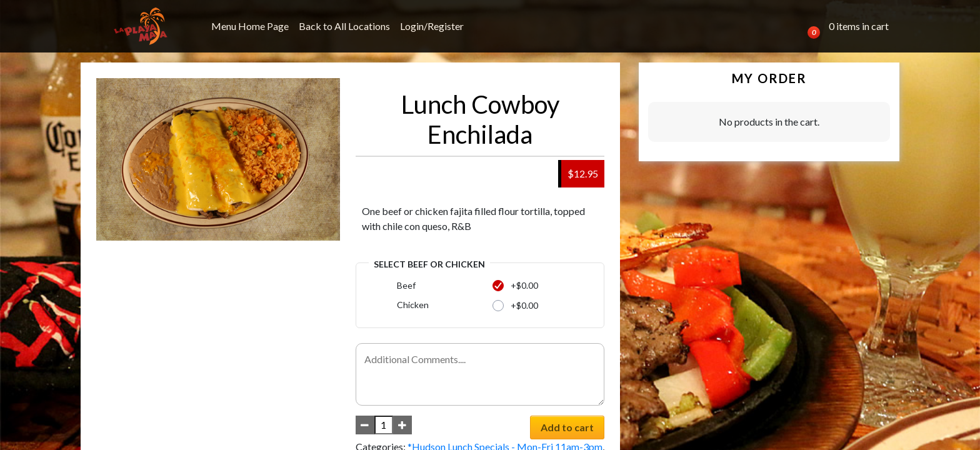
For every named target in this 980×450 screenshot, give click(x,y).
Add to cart (567, 427)
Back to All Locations (344, 26)
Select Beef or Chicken (429, 264)
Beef (406, 285)
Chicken (413, 305)
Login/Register (432, 26)
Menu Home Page (250, 26)
